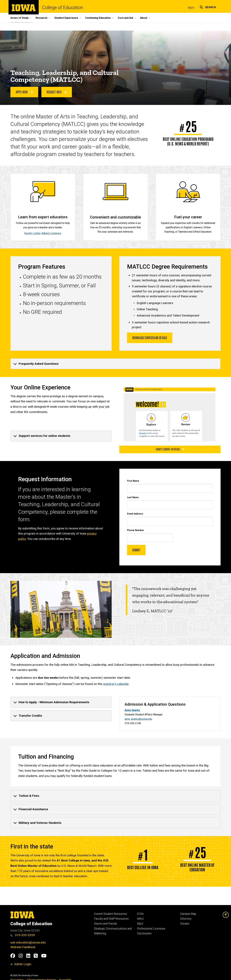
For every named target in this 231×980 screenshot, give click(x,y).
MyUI (140, 924)
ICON (140, 914)
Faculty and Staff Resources (111, 919)
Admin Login (23, 964)
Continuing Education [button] (98, 18)
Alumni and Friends (105, 924)
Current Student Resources (111, 914)
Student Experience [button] (66, 18)
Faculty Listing (32, 233)
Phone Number (136, 530)
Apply (191, 8)
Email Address (135, 514)
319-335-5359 (23, 935)
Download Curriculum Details (150, 338)
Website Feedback (23, 947)
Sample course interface (170, 449)
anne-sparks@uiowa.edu (138, 719)
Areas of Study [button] (19, 18)
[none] (116, 364)
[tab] (116, 364)
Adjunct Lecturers (51, 233)
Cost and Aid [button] (125, 18)
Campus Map (188, 914)
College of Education (62, 8)
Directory (186, 919)
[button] (208, 7)
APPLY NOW (24, 92)
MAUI (140, 919)
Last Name (133, 497)
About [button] (144, 18)
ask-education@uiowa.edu (28, 942)
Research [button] (41, 18)
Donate (185, 924)
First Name (133, 481)
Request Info (57, 92)
